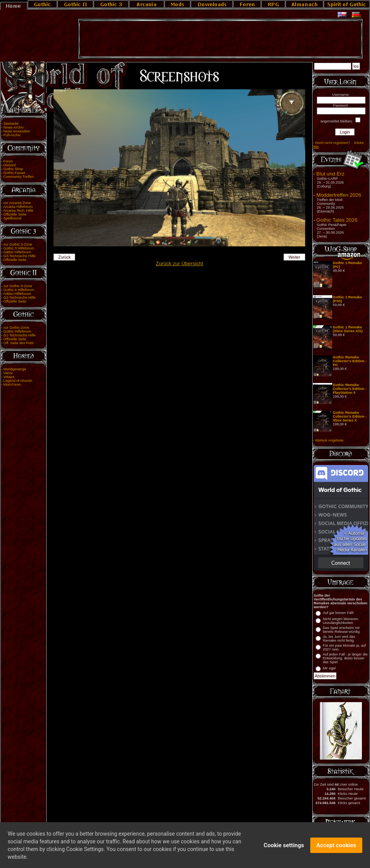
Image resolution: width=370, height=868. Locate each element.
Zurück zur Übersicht (179, 263)
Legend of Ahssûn (18, 381)
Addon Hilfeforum (17, 252)
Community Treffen (19, 177)
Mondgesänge (15, 369)
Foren (8, 161)
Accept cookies (336, 850)
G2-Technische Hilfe (19, 298)
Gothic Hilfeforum (17, 331)
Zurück (65, 257)
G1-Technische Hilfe (19, 335)
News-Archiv (13, 127)
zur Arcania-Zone (17, 203)
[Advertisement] (220, 39)
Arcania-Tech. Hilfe (18, 211)
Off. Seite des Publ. (19, 343)
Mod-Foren (12, 385)
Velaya (9, 377)
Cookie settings (284, 850)
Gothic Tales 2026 (337, 220)
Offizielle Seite (15, 214)
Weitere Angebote (329, 440)
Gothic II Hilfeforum (19, 290)
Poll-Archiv (12, 135)
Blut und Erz (330, 174)
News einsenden (17, 131)
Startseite (11, 124)
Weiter (295, 257)
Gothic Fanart (14, 173)
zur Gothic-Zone (16, 328)
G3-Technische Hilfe (19, 256)
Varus (8, 373)
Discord (10, 165)
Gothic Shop (13, 169)
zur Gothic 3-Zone (18, 244)
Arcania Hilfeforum (18, 207)
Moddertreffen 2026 (339, 195)
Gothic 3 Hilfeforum (19, 248)
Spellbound (13, 218)
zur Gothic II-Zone (18, 286)
